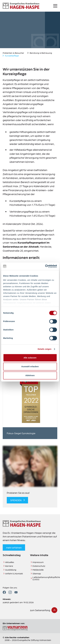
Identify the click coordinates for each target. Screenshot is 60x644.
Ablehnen (30, 375)
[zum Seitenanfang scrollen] (44, 610)
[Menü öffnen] (55, 6)
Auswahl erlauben (30, 366)
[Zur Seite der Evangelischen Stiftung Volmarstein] (30, 628)
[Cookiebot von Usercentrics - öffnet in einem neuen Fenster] (45, 266)
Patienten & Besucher (13, 53)
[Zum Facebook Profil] (4, 592)
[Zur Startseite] (21, 6)
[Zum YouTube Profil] (16, 592)
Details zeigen (44, 349)
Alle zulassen (30, 358)
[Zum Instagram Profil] (10, 592)
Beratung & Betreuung (41, 53)
